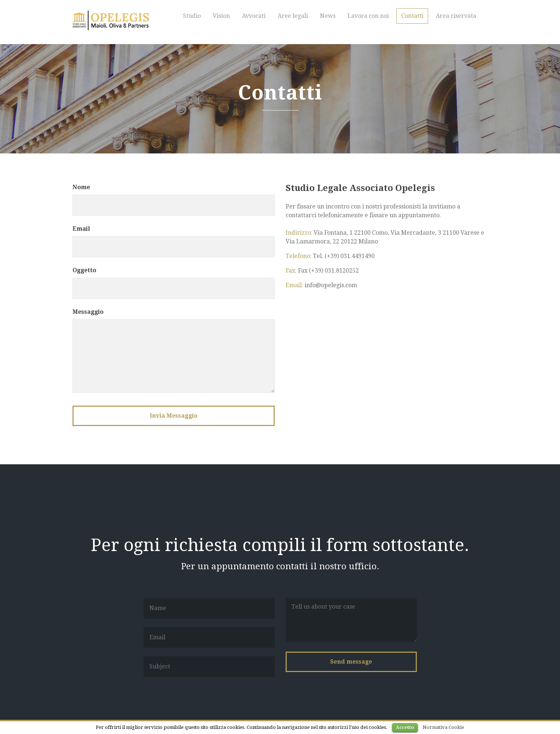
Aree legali (293, 16)
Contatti (412, 16)
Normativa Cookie (443, 727)
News (328, 16)
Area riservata (456, 16)
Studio (192, 16)
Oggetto (84, 270)
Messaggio (88, 312)
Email (81, 229)
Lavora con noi (368, 16)
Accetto (405, 727)
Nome (81, 187)
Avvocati (254, 16)
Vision (221, 16)
